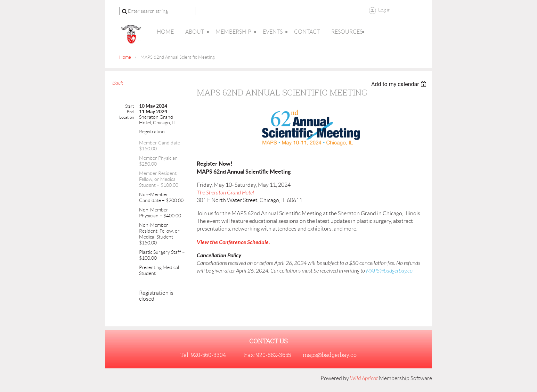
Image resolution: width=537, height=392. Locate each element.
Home (125, 57)
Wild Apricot (364, 378)
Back (118, 83)
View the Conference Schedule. (233, 242)
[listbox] (400, 84)
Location (127, 117)
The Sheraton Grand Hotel (226, 193)
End (130, 112)
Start (129, 106)
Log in (384, 10)
